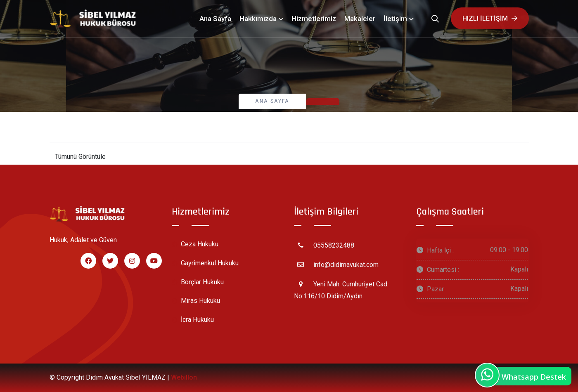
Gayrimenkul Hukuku (205, 263)
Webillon (184, 377)
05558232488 (324, 245)
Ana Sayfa (215, 19)
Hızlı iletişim (490, 18)
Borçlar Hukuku (198, 282)
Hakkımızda (258, 19)
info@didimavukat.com (336, 264)
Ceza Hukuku (195, 244)
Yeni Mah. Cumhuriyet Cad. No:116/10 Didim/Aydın (341, 289)
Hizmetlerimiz (314, 19)
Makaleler (360, 19)
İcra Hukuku (193, 320)
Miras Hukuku (196, 301)
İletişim (395, 19)
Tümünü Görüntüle (80, 157)
